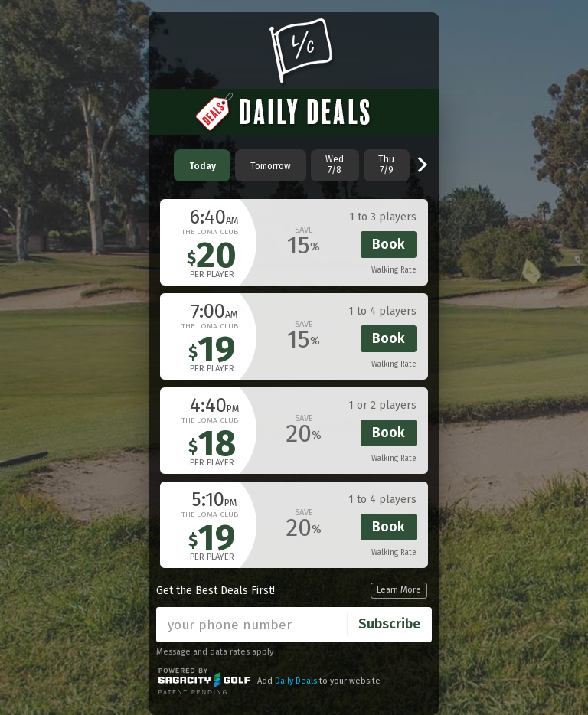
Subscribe (389, 624)
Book (389, 244)
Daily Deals (296, 681)
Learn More (399, 590)
